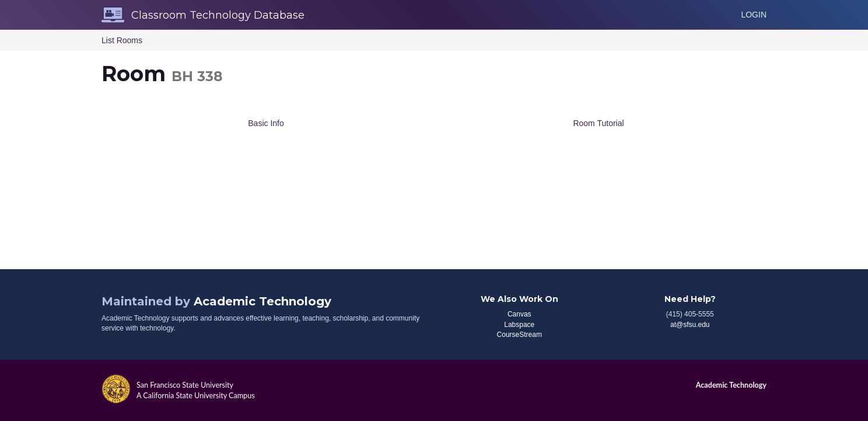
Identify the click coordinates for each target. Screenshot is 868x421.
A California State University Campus (196, 396)
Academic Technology (262, 301)
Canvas (519, 314)
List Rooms (122, 40)
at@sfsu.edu (690, 325)
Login (754, 15)
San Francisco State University (185, 385)
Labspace (519, 325)
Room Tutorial (598, 123)
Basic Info (266, 123)
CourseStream (519, 335)
